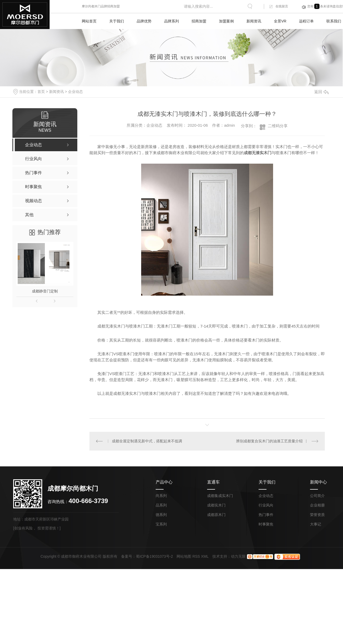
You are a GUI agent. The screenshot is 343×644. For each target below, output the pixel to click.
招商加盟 (199, 21)
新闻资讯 (254, 21)
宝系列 (161, 524)
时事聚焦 (266, 524)
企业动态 (75, 92)
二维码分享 (278, 126)
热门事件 (266, 515)
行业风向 (266, 505)
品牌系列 (171, 21)
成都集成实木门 (220, 496)
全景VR (280, 21)
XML (205, 556)
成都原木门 (216, 515)
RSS (196, 556)
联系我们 (334, 21)
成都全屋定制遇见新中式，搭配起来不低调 (147, 441)
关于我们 (117, 21)
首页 (41, 92)
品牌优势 (144, 21)
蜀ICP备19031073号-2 (154, 556)
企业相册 (317, 505)
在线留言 (282, 6)
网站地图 (184, 556)
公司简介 (317, 496)
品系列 (161, 505)
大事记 (316, 524)
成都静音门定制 (45, 291)
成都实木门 (216, 505)
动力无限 (238, 556)
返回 (321, 92)
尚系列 (161, 496)
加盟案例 (226, 21)
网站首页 (89, 21)
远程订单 (306, 21)
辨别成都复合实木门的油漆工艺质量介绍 (269, 441)
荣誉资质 (317, 515)
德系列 (161, 515)
